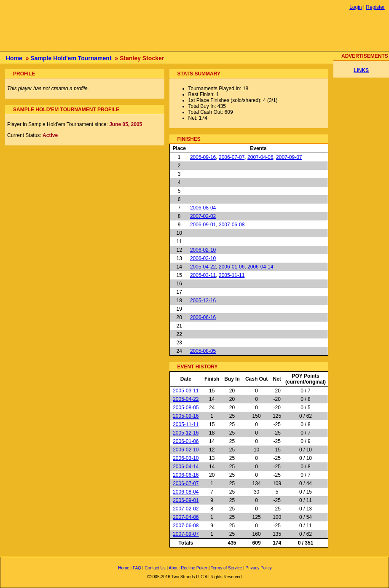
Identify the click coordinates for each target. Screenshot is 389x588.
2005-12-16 (203, 301)
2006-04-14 (260, 267)
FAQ (137, 568)
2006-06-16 (203, 317)
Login (355, 7)
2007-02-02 (203, 216)
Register (375, 7)
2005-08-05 (203, 351)
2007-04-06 (260, 157)
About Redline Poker (188, 568)
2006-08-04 (203, 208)
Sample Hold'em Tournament (71, 58)
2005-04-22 (203, 267)
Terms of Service (226, 568)
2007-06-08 (232, 225)
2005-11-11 (232, 275)
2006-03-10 (203, 258)
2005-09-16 (203, 157)
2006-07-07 (232, 157)
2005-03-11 (203, 275)
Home (14, 58)
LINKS (361, 70)
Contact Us (155, 568)
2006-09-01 (203, 225)
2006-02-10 (203, 250)
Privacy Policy (259, 568)
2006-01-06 (232, 267)
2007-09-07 (289, 157)
